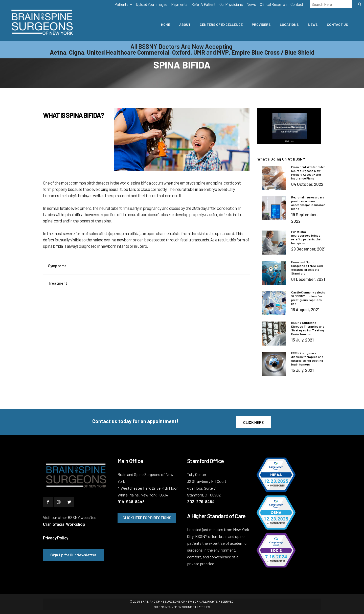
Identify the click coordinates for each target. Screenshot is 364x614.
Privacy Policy (56, 538)
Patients (121, 4)
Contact (297, 4)
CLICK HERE (253, 422)
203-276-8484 (201, 502)
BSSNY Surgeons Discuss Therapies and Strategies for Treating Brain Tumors (308, 328)
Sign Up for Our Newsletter (73, 555)
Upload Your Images (152, 4)
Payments (179, 4)
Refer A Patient (203, 4)
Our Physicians (231, 4)
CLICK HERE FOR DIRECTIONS (147, 518)
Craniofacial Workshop (64, 524)
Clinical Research (273, 4)
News (251, 4)
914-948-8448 (131, 502)
